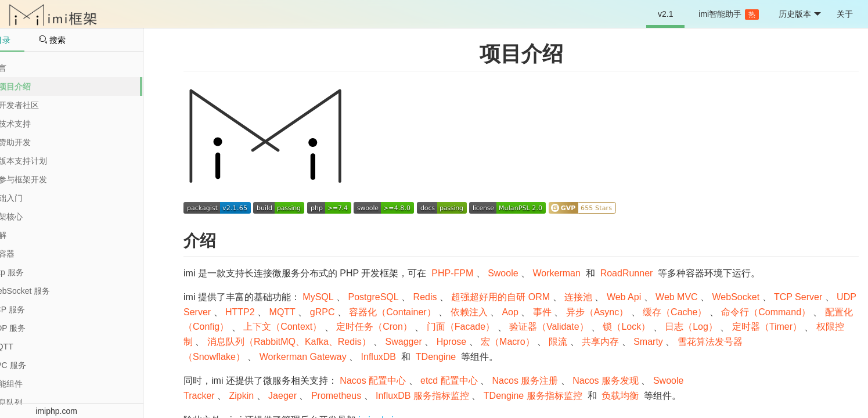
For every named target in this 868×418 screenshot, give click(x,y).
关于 (845, 14)
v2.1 (665, 14)
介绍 (200, 241)
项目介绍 (521, 54)
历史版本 (800, 14)
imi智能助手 (729, 15)
